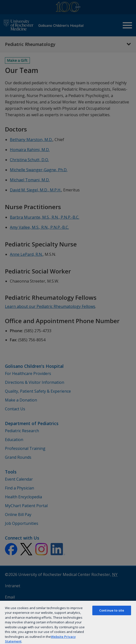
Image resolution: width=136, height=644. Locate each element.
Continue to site (112, 610)
